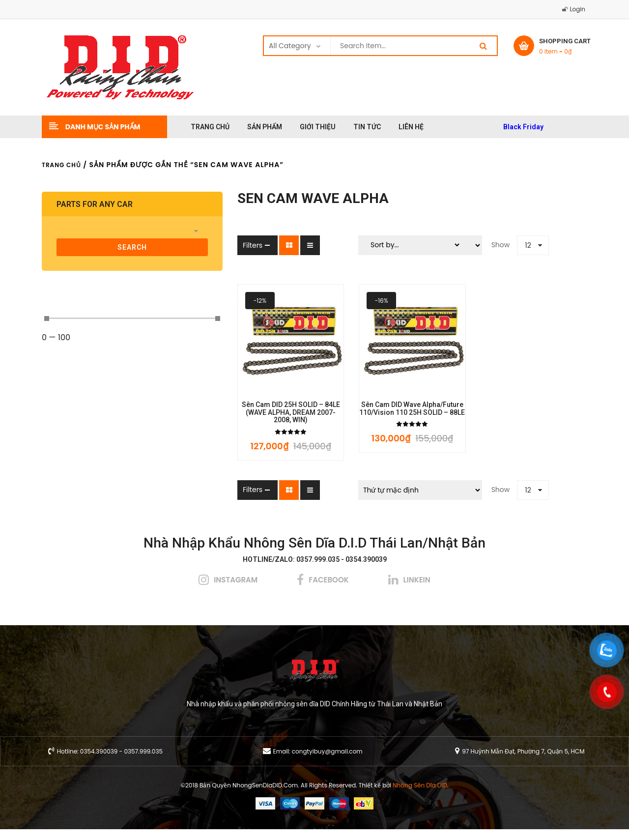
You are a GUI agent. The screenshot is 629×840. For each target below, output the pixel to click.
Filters (197, 245)
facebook (329, 591)
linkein (417, 591)
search (105, 247)
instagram (236, 591)
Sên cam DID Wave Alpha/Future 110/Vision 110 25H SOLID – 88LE (385, 427)
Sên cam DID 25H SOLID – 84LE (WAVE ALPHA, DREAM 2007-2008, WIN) (244, 427)
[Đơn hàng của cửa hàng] (392, 501)
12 (500, 245)
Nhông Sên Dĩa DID (420, 796)
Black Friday (523, 127)
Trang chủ (61, 165)
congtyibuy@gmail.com (327, 762)
